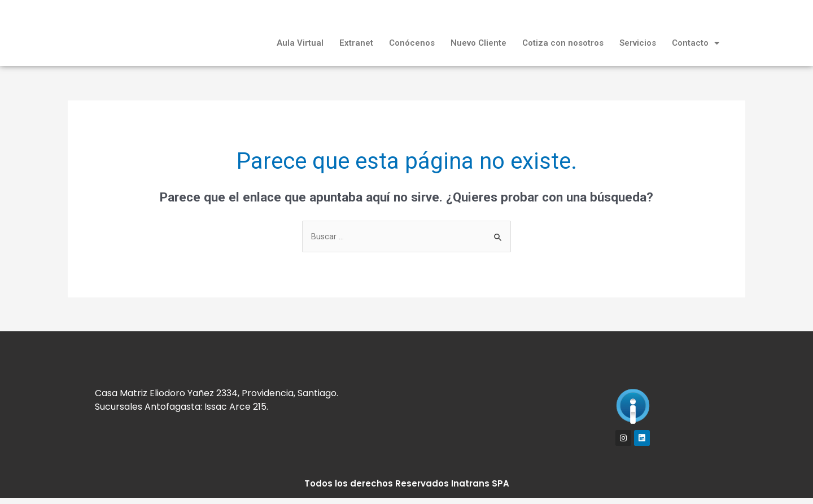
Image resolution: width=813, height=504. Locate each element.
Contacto (696, 43)
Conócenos (412, 43)
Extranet (356, 43)
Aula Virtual (300, 43)
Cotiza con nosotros (563, 43)
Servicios (638, 43)
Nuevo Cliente (478, 43)
